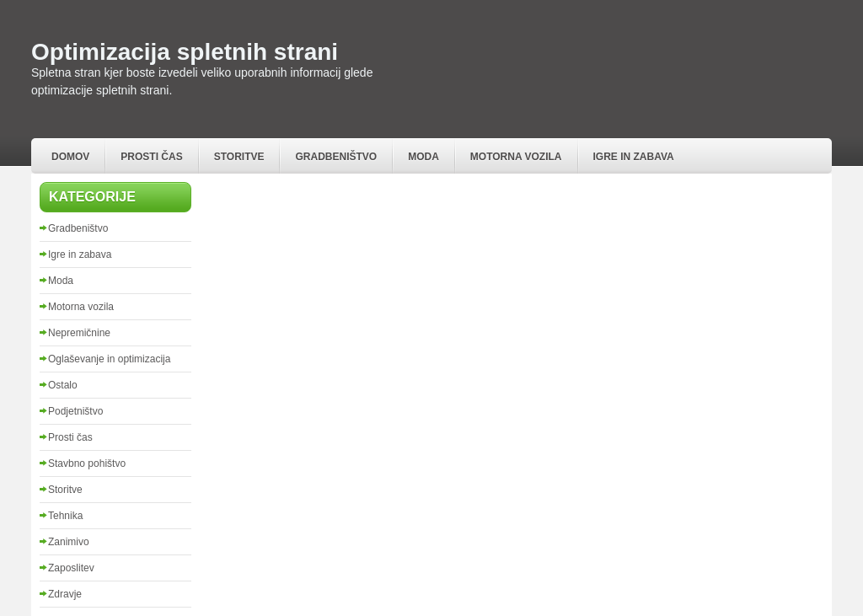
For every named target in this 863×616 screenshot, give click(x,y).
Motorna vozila (516, 157)
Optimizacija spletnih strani (185, 52)
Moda (423, 157)
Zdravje (65, 594)
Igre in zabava (634, 157)
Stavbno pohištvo (87, 463)
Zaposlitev (71, 568)
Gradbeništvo (336, 157)
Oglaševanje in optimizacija (109, 359)
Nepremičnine (79, 333)
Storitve (239, 157)
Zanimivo (69, 542)
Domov (70, 157)
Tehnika (65, 516)
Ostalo (63, 385)
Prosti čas (151, 157)
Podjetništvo (75, 411)
